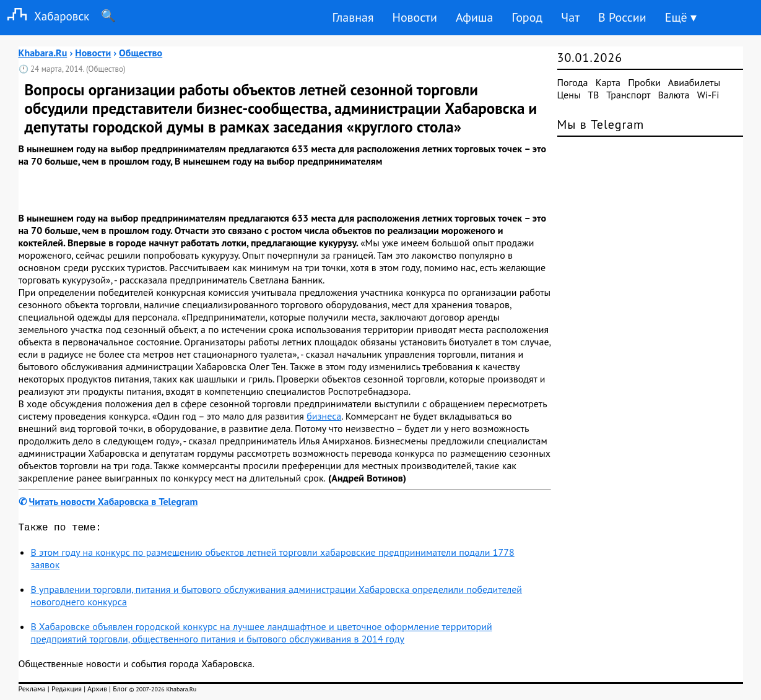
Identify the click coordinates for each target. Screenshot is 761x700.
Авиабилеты (694, 82)
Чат (570, 17)
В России (622, 17)
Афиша (475, 17)
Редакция (67, 691)
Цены (569, 95)
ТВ (593, 95)
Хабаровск (45, 16)
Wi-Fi (708, 95)
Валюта (674, 95)
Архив (97, 691)
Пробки (644, 82)
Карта (608, 82)
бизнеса (324, 416)
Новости (414, 17)
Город (528, 17)
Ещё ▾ (681, 17)
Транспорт (628, 95)
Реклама (32, 691)
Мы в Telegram (601, 124)
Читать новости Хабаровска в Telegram (114, 501)
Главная (353, 17)
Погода (573, 82)
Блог (120, 691)
